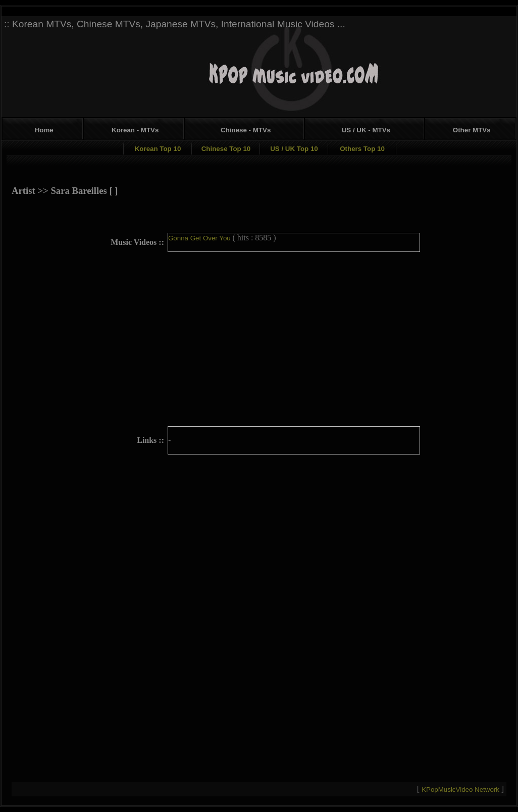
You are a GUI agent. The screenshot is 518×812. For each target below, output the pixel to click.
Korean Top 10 (158, 149)
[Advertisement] (444, 92)
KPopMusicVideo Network (461, 790)
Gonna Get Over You (200, 238)
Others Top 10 (362, 149)
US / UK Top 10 (294, 149)
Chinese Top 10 (226, 149)
